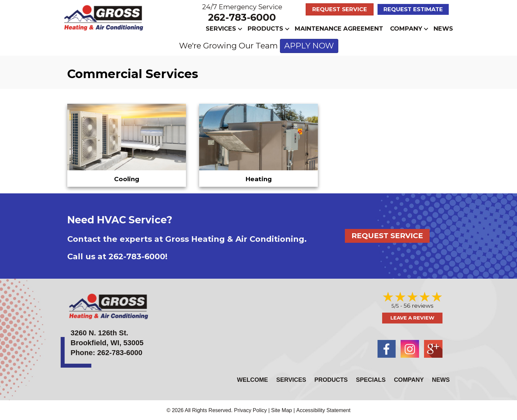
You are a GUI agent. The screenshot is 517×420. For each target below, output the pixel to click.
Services (221, 29)
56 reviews (419, 305)
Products (265, 29)
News (443, 29)
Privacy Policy (251, 409)
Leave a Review (412, 317)
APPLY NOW (309, 46)
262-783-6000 (242, 17)
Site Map (281, 409)
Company (406, 29)
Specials (371, 379)
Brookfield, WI (95, 342)
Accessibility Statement (324, 409)
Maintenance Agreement (339, 29)
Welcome (253, 379)
